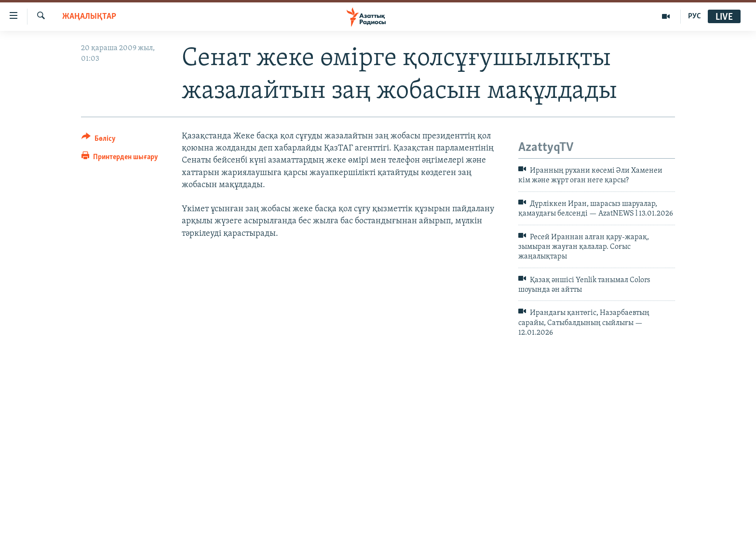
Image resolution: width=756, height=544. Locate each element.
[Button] (99, 140)
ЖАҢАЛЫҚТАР (89, 17)
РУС (695, 16)
